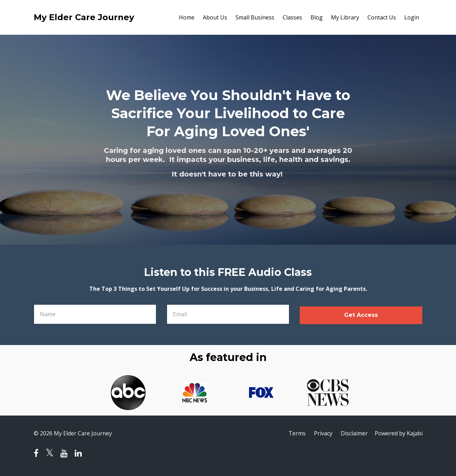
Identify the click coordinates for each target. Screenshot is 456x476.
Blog (317, 17)
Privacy (323, 433)
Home (187, 17)
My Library (345, 17)
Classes (292, 17)
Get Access (361, 315)
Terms (297, 433)
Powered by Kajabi (399, 433)
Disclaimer (354, 433)
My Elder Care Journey (84, 17)
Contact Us (382, 17)
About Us (215, 17)
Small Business (255, 17)
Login (412, 17)
